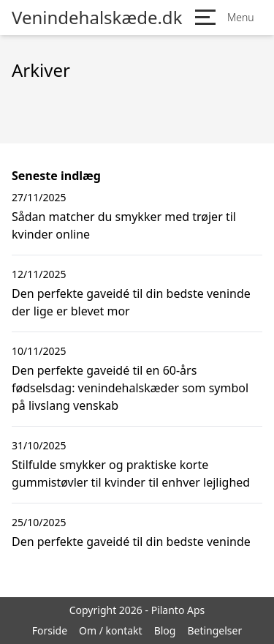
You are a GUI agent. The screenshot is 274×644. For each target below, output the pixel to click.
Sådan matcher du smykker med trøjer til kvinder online (124, 225)
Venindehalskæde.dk (97, 18)
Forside (50, 630)
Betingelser (214, 630)
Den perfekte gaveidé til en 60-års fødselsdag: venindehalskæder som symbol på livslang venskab (130, 388)
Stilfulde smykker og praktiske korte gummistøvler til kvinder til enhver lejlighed (131, 473)
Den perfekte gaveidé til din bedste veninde (131, 542)
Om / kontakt (111, 630)
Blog (165, 630)
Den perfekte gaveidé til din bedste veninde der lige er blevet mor (131, 302)
